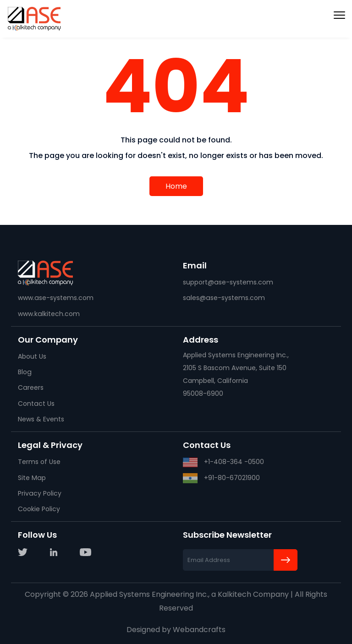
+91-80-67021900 (221, 478)
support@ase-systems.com (228, 282)
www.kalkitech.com (49, 314)
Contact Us (36, 404)
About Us (32, 356)
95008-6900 (203, 393)
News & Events (41, 419)
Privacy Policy (39, 493)
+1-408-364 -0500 (223, 462)
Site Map (32, 478)
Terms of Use (39, 462)
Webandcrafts (199, 630)
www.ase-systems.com (55, 298)
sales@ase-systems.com (223, 298)
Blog (25, 372)
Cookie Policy (39, 509)
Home (176, 186)
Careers (30, 387)
